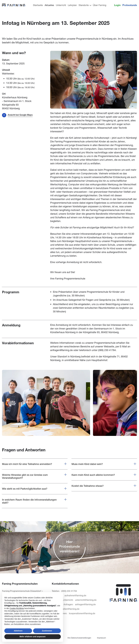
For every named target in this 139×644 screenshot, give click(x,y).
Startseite (38, 5)
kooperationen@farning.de (82, 613)
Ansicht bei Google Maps (20, 115)
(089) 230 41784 (107, 350)
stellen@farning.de (70, 609)
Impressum (101, 638)
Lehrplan (72, 5)
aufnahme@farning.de (75, 596)
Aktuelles (49, 5)
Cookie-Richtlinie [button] (17, 608)
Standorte (85, 5)
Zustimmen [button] (47, 631)
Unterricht (61, 5)
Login (117, 5)
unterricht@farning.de (86, 600)
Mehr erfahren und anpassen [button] (33, 637)
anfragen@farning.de (61, 350)
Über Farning (100, 5)
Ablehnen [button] (18, 631)
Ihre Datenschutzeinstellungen (79, 638)
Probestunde (130, 5)
